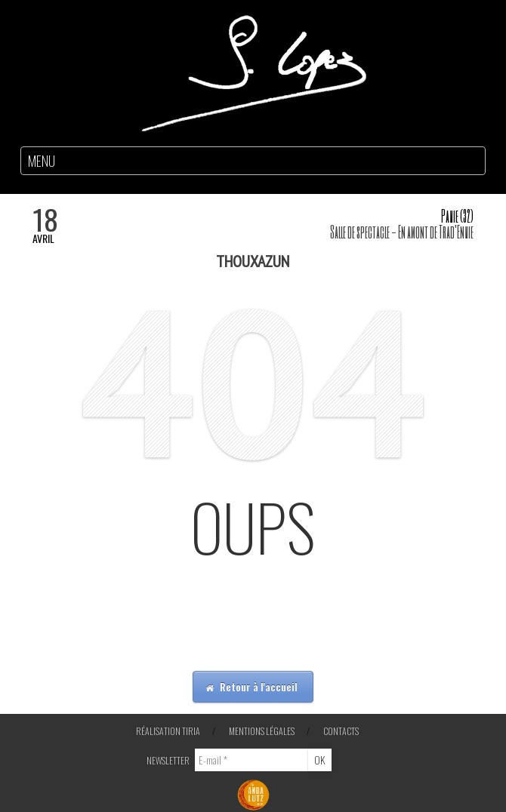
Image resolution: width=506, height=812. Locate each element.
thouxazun (253, 261)
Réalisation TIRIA (168, 731)
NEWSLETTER (168, 760)
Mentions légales (262, 731)
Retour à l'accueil (251, 687)
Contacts (341, 731)
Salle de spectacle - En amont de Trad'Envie (402, 231)
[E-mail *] (251, 760)
